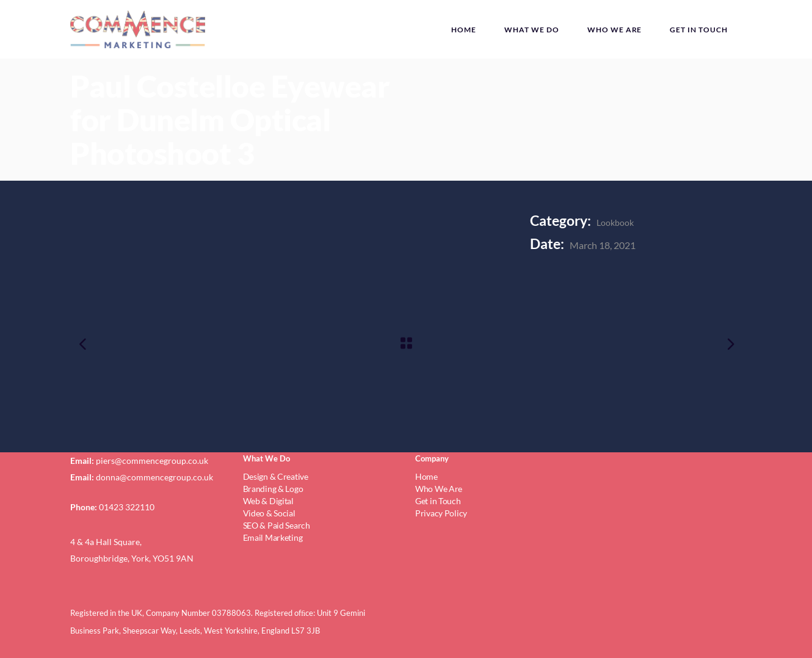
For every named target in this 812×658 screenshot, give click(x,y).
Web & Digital (268, 501)
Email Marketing (273, 537)
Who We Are (439, 489)
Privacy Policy (441, 513)
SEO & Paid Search (277, 525)
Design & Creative (276, 476)
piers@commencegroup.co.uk (152, 461)
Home (426, 476)
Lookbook (615, 222)
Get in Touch (438, 501)
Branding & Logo (273, 489)
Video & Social (269, 513)
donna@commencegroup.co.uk (154, 477)
